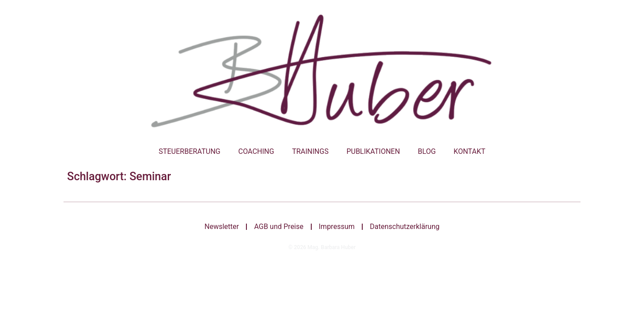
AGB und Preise (279, 227)
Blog (427, 151)
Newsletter (222, 227)
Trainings (310, 151)
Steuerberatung (190, 151)
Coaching (256, 151)
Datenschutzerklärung (405, 227)
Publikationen (373, 151)
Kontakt (469, 151)
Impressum (337, 227)
